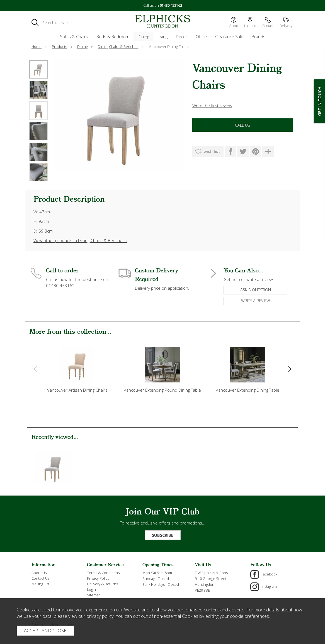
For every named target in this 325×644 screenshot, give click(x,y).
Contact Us (40, 578)
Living (162, 36)
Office (201, 36)
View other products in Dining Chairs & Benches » (80, 240)
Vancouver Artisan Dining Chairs (77, 390)
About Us (39, 573)
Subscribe (163, 535)
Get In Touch (319, 101)
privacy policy (100, 616)
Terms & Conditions (103, 573)
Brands (259, 36)
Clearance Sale (229, 36)
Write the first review (212, 106)
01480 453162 (171, 5)
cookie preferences (249, 616)
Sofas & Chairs (74, 36)
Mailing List (40, 584)
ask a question (256, 290)
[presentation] (35, 369)
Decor (182, 36)
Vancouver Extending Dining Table (248, 390)
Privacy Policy (98, 578)
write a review (256, 301)
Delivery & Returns (102, 584)
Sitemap (94, 595)
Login (91, 589)
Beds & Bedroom (113, 36)
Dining (143, 36)
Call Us (243, 125)
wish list (212, 151)
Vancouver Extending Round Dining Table (162, 390)
